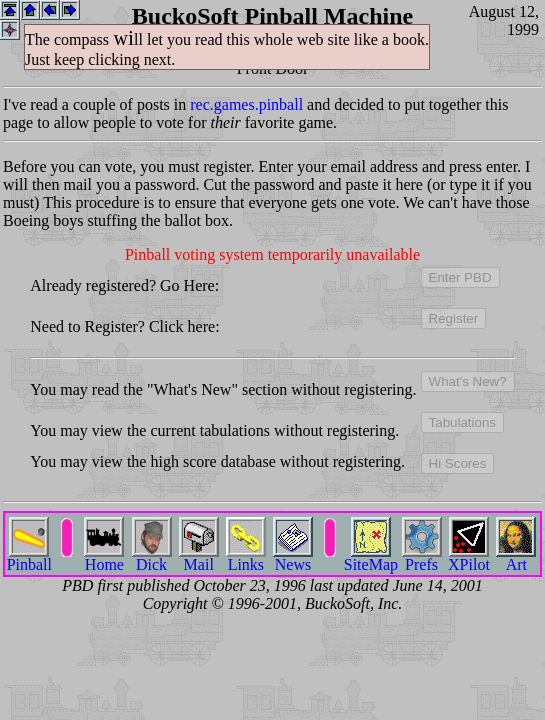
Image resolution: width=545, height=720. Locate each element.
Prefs (422, 558)
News (293, 558)
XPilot (469, 558)
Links (246, 558)
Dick (152, 558)
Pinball (29, 558)
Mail (199, 558)
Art (516, 558)
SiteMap (371, 558)
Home (104, 558)
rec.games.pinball (246, 104)
